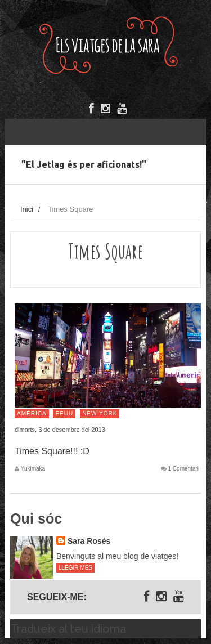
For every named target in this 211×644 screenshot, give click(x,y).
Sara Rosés (89, 541)
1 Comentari (183, 469)
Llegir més (75, 568)
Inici (27, 209)
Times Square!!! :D (52, 451)
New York (100, 413)
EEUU (64, 413)
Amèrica (32, 413)
